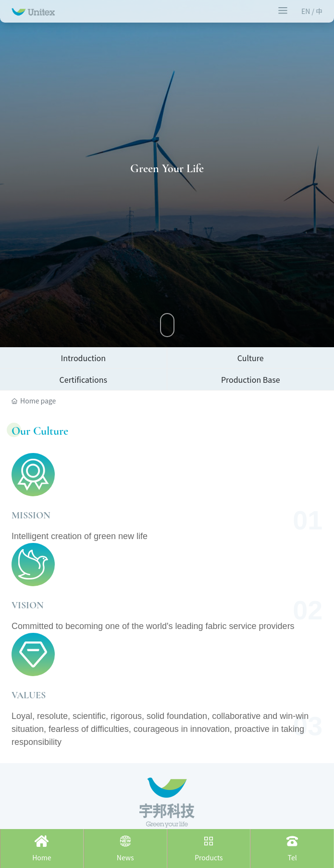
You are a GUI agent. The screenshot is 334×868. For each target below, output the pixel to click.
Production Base (251, 379)
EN (307, 11)
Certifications (83, 379)
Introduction (83, 358)
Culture (251, 358)
